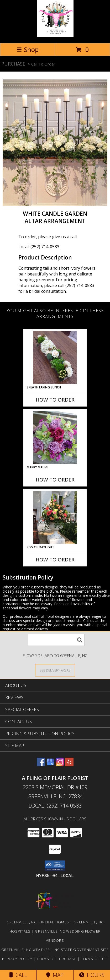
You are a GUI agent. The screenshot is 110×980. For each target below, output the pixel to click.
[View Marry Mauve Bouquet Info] (55, 437)
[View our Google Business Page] (50, 764)
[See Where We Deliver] (55, 670)
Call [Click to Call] (18, 975)
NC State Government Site (82, 950)
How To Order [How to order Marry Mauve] (55, 480)
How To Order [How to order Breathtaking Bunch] (55, 400)
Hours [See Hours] (92, 975)
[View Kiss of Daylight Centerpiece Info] (55, 517)
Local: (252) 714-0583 (39, 247)
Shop (28, 49)
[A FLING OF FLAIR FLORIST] (55, 35)
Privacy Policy (17, 959)
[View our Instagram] (60, 764)
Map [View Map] (55, 975)
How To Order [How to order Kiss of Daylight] (55, 560)
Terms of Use (95, 959)
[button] (55, 866)
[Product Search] (56, 640)
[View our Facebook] (41, 764)
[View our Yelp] (69, 764)
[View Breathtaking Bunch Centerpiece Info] (55, 358)
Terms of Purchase (57, 959)
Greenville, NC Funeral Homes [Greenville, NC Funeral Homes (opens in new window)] (38, 922)
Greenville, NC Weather (26, 950)
